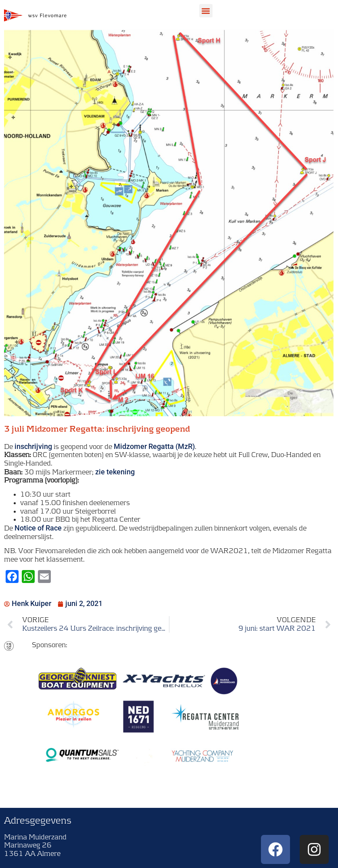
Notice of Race (38, 528)
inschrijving (33, 446)
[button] (206, 11)
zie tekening (115, 472)
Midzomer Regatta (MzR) (154, 446)
